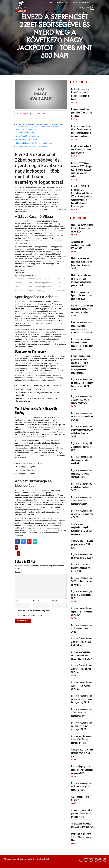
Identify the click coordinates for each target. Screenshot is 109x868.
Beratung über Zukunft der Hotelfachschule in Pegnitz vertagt (81, 149)
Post (45, 114)
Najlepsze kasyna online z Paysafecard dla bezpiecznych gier (81, 500)
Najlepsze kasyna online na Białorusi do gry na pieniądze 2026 (81, 786)
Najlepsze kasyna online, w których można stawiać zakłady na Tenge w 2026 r (82, 431)
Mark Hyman (24, 114)
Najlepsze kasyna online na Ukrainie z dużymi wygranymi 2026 (81, 726)
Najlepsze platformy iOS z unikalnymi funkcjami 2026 (82, 446)
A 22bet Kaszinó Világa (26, 133)
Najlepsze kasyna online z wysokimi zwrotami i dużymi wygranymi (81, 399)
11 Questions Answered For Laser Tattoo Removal (82, 825)
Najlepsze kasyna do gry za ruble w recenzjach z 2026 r (82, 595)
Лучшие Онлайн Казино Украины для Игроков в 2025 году (82, 611)
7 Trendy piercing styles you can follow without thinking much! (81, 813)
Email (36, 601)
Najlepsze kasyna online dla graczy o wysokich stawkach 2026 (81, 473)
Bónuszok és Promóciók (27, 140)
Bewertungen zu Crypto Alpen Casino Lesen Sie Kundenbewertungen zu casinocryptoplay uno (81, 131)
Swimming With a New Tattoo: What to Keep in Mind (81, 837)
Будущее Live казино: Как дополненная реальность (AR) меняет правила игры (82, 344)
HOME (42, 2)
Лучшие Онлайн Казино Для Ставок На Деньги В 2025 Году (82, 642)
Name (18, 601)
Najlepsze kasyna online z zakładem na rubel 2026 (81, 628)
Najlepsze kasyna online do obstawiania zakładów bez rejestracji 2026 (82, 383)
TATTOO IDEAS (62, 2)
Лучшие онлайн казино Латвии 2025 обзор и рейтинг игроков (82, 739)
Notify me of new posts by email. (30, 615)
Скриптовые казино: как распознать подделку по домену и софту (82, 309)
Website (55, 601)
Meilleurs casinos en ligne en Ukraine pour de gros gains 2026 (82, 295)
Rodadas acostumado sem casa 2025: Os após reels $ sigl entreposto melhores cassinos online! (82, 169)
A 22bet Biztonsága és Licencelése (32, 146)
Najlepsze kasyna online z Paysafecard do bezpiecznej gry (81, 712)
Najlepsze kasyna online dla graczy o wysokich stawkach (81, 460)
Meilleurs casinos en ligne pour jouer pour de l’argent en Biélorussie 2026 (82, 263)
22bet (58, 187)
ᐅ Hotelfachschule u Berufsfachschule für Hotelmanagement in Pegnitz (80, 94)
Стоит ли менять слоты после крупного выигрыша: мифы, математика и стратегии (82, 327)
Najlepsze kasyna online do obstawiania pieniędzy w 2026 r (82, 416)
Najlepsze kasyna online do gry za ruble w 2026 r (82, 556)
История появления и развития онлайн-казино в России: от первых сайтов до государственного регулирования (81, 364)
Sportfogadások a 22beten (28, 136)
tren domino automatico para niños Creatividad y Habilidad (82, 112)
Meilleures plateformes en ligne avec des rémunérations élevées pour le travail (81, 280)
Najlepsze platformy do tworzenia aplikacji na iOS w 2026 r (81, 568)
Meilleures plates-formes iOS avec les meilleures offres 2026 (82, 228)
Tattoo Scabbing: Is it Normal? (80, 798)
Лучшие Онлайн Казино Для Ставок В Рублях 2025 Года (82, 685)
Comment (19, 572)
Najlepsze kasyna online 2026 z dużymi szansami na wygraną (82, 581)
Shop (50, 2)
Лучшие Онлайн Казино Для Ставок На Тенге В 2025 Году (82, 669)
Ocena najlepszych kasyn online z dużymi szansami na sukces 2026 (82, 770)
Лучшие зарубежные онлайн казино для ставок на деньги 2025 (81, 655)
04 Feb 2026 (37, 114)
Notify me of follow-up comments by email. (34, 611)
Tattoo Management (82, 2)
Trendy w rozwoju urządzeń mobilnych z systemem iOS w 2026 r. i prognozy (82, 529)
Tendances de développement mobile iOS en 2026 (81, 245)
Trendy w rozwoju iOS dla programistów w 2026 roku (82, 544)
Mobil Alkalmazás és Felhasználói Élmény (35, 143)
